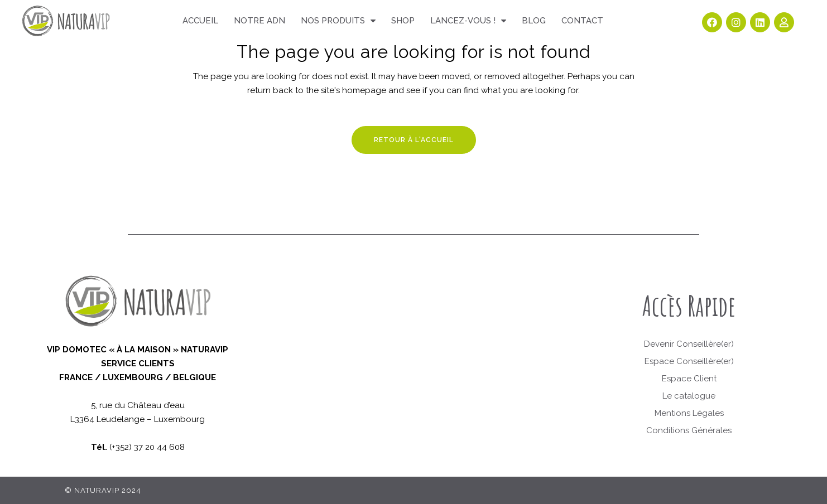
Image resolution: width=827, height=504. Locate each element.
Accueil (200, 21)
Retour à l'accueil (414, 140)
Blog (534, 21)
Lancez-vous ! (468, 21)
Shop (403, 21)
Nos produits (338, 21)
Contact (582, 21)
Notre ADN (259, 21)
